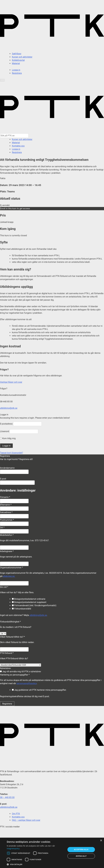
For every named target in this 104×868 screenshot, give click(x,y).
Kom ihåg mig (8, 438)
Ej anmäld (5, 205)
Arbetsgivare (7, 551)
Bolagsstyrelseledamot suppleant (29, 602)
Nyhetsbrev (5, 668)
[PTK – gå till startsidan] (52, 50)
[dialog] (52, 853)
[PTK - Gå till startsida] (52, 132)
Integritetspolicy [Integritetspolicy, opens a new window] (13, 849)
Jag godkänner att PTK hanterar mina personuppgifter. (39, 690)
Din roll (4, 587)
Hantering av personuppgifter (15, 675)
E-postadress (6, 424)
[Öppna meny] (2, 80)
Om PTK (16, 814)
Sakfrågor (17, 54)
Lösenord (5, 431)
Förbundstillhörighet (10, 622)
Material (16, 63)
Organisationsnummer (11, 568)
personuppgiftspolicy (27, 683)
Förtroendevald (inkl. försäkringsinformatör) (34, 605)
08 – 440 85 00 (7, 797)
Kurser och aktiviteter (22, 57)
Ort (2, 527)
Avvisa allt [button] (81, 856)
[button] (36, 864)
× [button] (101, 841)
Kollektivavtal (18, 60)
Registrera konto (8, 462)
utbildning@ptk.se (9, 408)
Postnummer (7, 520)
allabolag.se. (9, 576)
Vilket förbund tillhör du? (12, 637)
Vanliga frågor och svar (11, 382)
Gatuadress (6, 512)
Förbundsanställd (21, 609)
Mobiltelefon (7, 535)
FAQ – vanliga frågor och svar (26, 820)
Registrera (17, 73)
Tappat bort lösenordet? (12, 453)
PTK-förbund (7, 653)
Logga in (16, 70)
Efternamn (6, 505)
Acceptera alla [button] (81, 850)
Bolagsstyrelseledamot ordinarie (29, 599)
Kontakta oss (18, 146)
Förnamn (5, 497)
